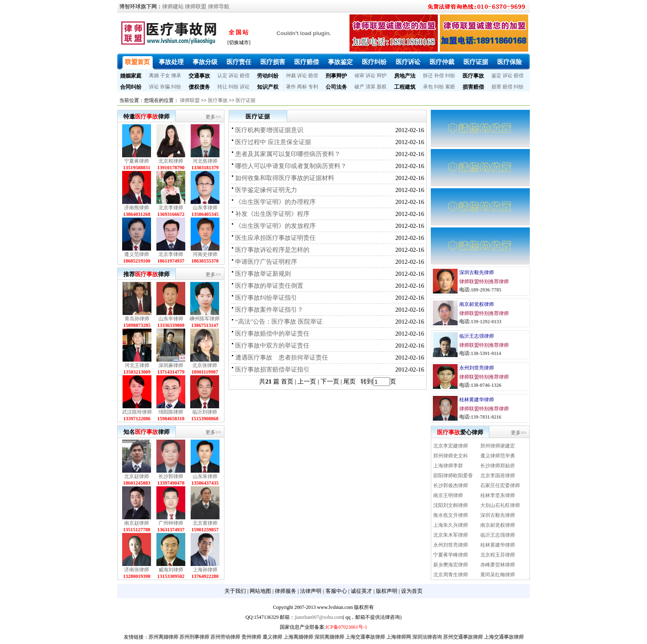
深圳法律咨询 (427, 637)
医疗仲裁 (442, 62)
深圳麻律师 (171, 365)
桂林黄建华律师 (477, 400)
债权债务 (199, 87)
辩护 (382, 76)
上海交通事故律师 (365, 637)
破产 (359, 87)
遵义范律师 (137, 254)
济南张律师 (137, 570)
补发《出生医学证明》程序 (272, 214)
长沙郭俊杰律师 (451, 485)
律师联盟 (196, 6)
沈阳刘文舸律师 (451, 505)
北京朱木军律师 (451, 535)
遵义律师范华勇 (498, 456)
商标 (302, 87)
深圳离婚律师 (329, 637)
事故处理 (171, 62)
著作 (291, 87)
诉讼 (234, 76)
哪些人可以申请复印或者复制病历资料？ (291, 166)
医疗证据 (476, 62)
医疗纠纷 (374, 62)
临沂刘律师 (205, 412)
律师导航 (219, 6)
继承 (176, 76)
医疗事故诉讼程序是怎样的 (272, 250)
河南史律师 (205, 254)
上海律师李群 (448, 466)
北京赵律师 (137, 476)
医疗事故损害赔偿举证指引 (272, 369)
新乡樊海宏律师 (451, 565)
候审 (359, 76)
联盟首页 (137, 62)
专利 (313, 87)
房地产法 (405, 76)
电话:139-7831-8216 (480, 417)
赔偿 (245, 76)
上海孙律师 (205, 570)
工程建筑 (405, 87)
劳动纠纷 (268, 76)
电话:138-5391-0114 (480, 353)
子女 (165, 76)
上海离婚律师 (298, 637)
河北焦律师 (205, 161)
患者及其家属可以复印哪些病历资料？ (288, 154)
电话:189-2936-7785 (480, 290)
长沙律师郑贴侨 (498, 466)
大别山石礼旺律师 (500, 505)
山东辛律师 (171, 319)
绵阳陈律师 (171, 412)
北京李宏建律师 (451, 446)
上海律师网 (399, 637)
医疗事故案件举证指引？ (269, 310)
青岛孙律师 (137, 319)
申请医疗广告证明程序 (266, 262)
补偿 (439, 76)
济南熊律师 (137, 208)
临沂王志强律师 (477, 336)
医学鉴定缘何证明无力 (266, 190)
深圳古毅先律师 (477, 272)
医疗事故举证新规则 (263, 274)
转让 (222, 87)
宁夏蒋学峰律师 (451, 555)
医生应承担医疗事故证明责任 (275, 238)
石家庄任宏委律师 (500, 485)
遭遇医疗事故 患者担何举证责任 (282, 358)
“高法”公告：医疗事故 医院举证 (279, 322)
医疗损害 (273, 62)
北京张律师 (205, 365)
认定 (222, 76)
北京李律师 (171, 208)
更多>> (213, 117)
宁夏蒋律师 (137, 161)
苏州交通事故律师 (463, 637)
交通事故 (199, 76)
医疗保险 (510, 62)
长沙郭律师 (171, 476)
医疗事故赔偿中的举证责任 (272, 334)
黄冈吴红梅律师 (498, 575)
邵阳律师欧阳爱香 (453, 476)
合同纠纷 (131, 87)
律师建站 (173, 6)
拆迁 (428, 76)
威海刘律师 (171, 570)
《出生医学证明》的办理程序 (275, 202)
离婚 (154, 76)
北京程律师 (171, 161)
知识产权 (268, 87)
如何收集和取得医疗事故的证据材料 (285, 178)
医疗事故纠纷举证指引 (266, 298)
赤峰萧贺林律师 (498, 565)
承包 (428, 87)
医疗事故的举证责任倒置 (269, 286)
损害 (496, 87)
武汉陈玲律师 (137, 412)
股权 (382, 87)
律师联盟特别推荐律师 (484, 282)
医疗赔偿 (307, 62)
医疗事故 (473, 76)
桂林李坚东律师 (498, 495)
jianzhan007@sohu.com (319, 617)
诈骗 (165, 87)
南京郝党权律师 (477, 304)
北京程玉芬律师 (498, 555)
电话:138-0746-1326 (480, 385)
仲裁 (291, 76)
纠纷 (450, 76)
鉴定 (496, 76)
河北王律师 (137, 365)
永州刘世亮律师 (477, 368)
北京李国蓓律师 (498, 476)
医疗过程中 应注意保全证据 (273, 142)
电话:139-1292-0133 (480, 322)
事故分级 (205, 62)
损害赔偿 (473, 87)
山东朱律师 (205, 476)
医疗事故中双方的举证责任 (272, 346)
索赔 (450, 87)
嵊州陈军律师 (205, 319)
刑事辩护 (336, 76)
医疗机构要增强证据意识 (269, 130)
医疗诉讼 (408, 62)
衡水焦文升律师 (451, 515)
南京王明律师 (448, 495)
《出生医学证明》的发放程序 (275, 226)
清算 (371, 87)
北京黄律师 (205, 523)
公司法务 (336, 87)
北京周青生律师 (451, 575)
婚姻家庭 (131, 76)
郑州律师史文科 (451, 456)
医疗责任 (239, 62)
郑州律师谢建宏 (498, 446)
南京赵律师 (137, 523)
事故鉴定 (340, 62)
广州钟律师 (171, 523)
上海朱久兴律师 (451, 525)
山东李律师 (205, 208)
